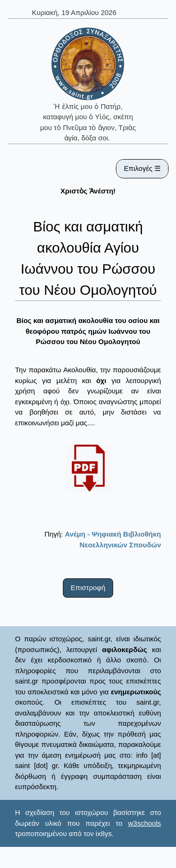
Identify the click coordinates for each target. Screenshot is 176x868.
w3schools (145, 823)
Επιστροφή (88, 588)
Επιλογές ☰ (142, 168)
